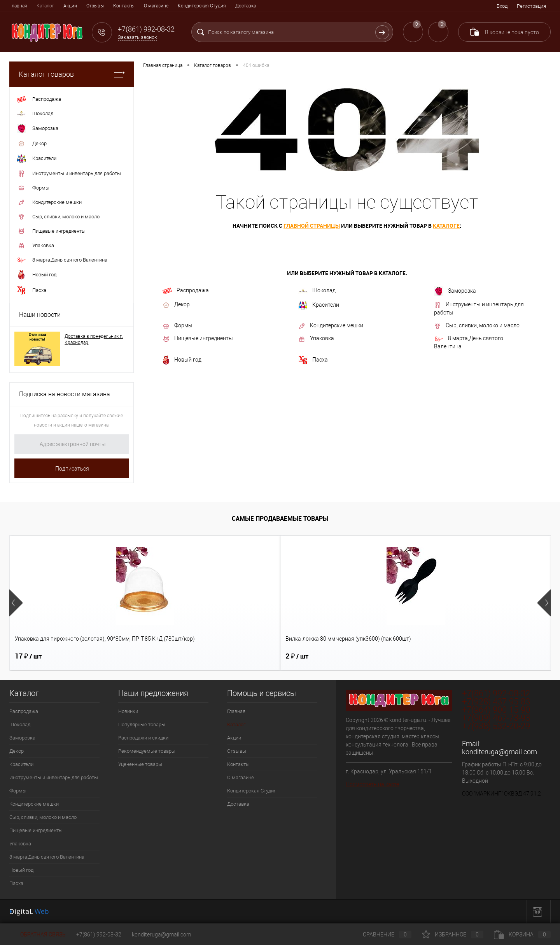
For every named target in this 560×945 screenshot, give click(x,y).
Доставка (246, 6)
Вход (502, 6)
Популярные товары (142, 725)
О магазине (156, 6)
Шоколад (317, 291)
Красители (319, 305)
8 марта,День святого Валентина (469, 342)
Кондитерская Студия (202, 6)
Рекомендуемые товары (147, 751)
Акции (70, 6)
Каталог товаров (72, 74)
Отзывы (95, 6)
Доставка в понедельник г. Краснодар (94, 339)
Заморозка (455, 291)
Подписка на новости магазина (65, 394)
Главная (18, 6)
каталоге (446, 226)
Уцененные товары (140, 764)
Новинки (128, 711)
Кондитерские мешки (331, 326)
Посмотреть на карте (372, 784)
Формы (178, 326)
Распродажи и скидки (143, 738)
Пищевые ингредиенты (198, 339)
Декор (176, 305)
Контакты (124, 6)
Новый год (182, 360)
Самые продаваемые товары (280, 518)
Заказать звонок (137, 37)
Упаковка (316, 339)
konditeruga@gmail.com (500, 752)
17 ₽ (28, 656)
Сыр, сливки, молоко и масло (477, 326)
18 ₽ (299, 656)
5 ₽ (432, 656)
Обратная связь (38, 934)
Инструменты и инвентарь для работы (479, 308)
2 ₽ (162, 656)
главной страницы (312, 226)
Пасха (313, 360)
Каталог (45, 6)
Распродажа (186, 291)
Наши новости (40, 315)
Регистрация (531, 6)
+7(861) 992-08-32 (99, 934)
